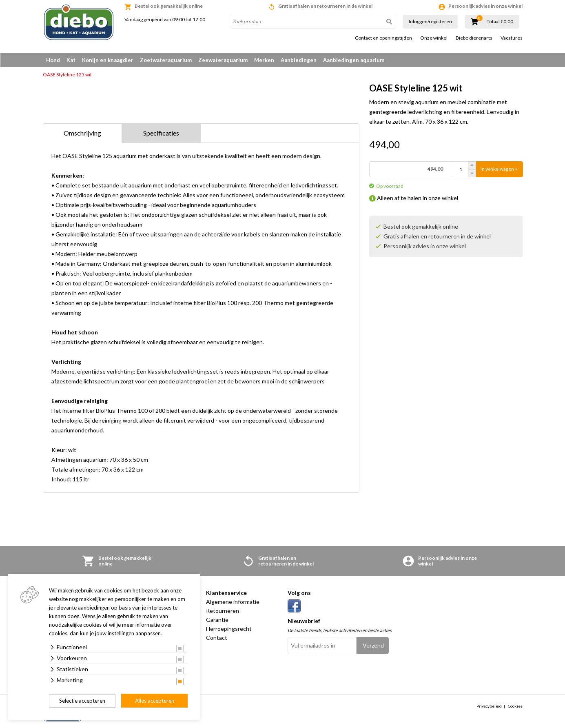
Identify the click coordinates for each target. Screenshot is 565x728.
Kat (71, 60)
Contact (217, 638)
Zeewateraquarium (223, 60)
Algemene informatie (233, 602)
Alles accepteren (155, 701)
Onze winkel (434, 38)
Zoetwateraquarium (166, 60)
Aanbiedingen (299, 60)
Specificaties (161, 133)
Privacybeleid (489, 706)
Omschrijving (82, 133)
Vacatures (512, 38)
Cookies (515, 706)
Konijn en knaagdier (108, 60)
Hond (53, 60)
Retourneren (223, 611)
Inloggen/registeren (430, 21)
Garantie (217, 620)
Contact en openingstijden (383, 38)
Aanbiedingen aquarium (354, 60)
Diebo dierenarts (474, 38)
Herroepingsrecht (229, 629)
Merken (264, 60)
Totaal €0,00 (500, 22)
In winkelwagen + (499, 170)
